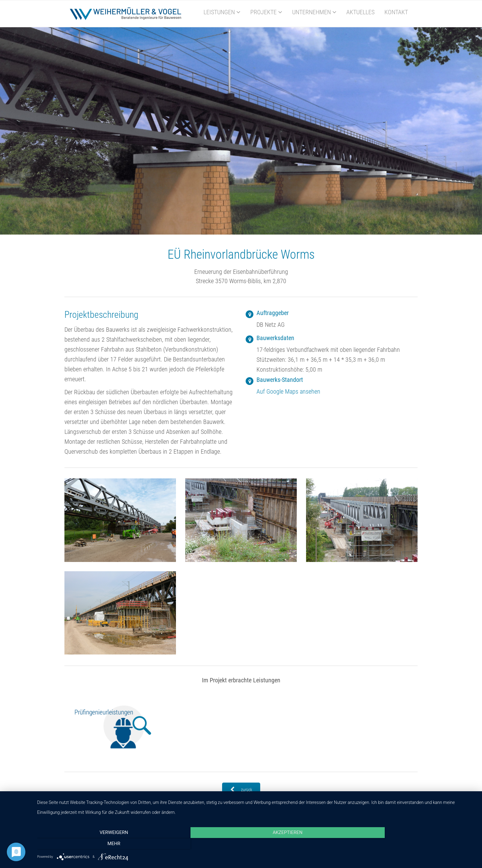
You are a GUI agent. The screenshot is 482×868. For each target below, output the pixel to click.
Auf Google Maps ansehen (288, 391)
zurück (241, 790)
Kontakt (396, 12)
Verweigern (103, 844)
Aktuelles (360, 12)
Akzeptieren (256, 844)
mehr (410, 844)
